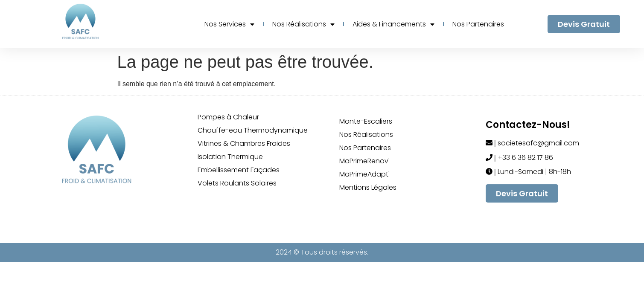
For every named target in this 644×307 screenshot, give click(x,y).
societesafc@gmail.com (538, 143)
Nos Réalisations (303, 24)
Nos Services (229, 24)
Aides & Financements (393, 24)
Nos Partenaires (478, 24)
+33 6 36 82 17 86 (525, 158)
